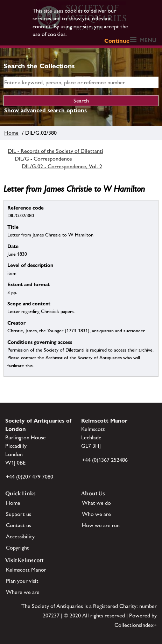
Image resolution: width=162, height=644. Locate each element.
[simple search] (81, 82)
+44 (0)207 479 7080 (30, 477)
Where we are (23, 592)
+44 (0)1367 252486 (105, 460)
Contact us (19, 525)
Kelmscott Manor (26, 570)
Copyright (17, 548)
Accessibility (20, 536)
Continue (117, 41)
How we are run (101, 525)
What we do (96, 503)
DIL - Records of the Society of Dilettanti (55, 151)
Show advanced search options (45, 110)
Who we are (96, 514)
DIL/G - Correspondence (43, 159)
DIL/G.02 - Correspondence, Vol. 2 (62, 166)
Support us (19, 514)
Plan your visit (22, 581)
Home (11, 133)
